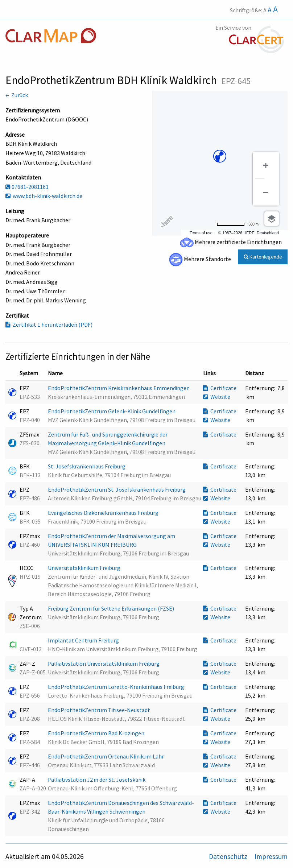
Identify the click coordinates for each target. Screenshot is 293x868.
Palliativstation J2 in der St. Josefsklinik (97, 780)
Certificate (220, 388)
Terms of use (201, 233)
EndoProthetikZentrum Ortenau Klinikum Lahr (106, 756)
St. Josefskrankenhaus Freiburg (87, 466)
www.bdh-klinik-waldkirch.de (44, 196)
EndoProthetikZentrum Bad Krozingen (97, 733)
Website (217, 397)
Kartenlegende (263, 257)
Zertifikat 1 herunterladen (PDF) (49, 325)
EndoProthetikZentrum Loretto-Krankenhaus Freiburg (117, 687)
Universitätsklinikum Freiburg (85, 568)
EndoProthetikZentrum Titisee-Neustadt (100, 710)
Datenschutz (229, 856)
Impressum (271, 856)
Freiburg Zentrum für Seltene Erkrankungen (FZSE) (112, 608)
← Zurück (17, 95)
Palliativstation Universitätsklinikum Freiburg (104, 664)
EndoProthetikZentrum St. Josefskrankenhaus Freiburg (117, 489)
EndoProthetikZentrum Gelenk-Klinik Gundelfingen (112, 411)
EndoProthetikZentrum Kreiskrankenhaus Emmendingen (119, 388)
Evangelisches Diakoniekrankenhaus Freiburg (104, 513)
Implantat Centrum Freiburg (84, 640)
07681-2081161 (27, 187)
